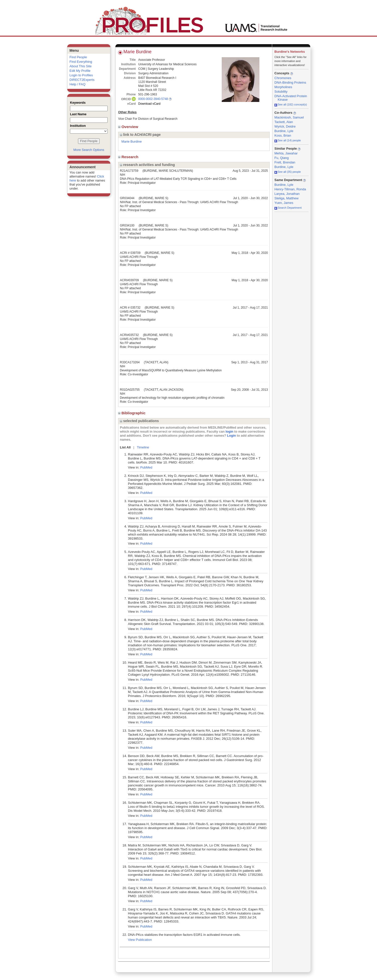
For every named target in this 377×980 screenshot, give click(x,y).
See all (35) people (288, 172)
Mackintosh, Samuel (289, 117)
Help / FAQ (78, 84)
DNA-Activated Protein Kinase (291, 98)
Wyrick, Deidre (285, 126)
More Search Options (89, 150)
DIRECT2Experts (82, 80)
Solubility (281, 92)
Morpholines (283, 87)
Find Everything (81, 62)
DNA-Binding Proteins (290, 82)
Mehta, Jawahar (286, 153)
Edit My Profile (80, 71)
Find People (78, 57)
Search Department (288, 208)
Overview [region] (129, 127)
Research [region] (129, 157)
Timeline (143, 447)
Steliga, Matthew (286, 198)
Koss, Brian (283, 135)
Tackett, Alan (284, 122)
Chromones (283, 78)
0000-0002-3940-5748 (153, 99)
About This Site (81, 66)
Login (231, 436)
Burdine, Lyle (284, 131)
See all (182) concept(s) (291, 104)
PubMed (146, 467)
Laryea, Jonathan (287, 194)
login (229, 431)
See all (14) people (288, 140)
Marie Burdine (132, 141)
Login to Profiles (81, 75)
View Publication (140, 940)
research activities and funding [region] (147, 165)
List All (125, 447)
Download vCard (149, 104)
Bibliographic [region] (132, 413)
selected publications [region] (139, 421)
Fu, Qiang (282, 158)
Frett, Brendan (285, 162)
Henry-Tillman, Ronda (290, 189)
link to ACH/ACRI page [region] (140, 135)
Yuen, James (284, 203)
